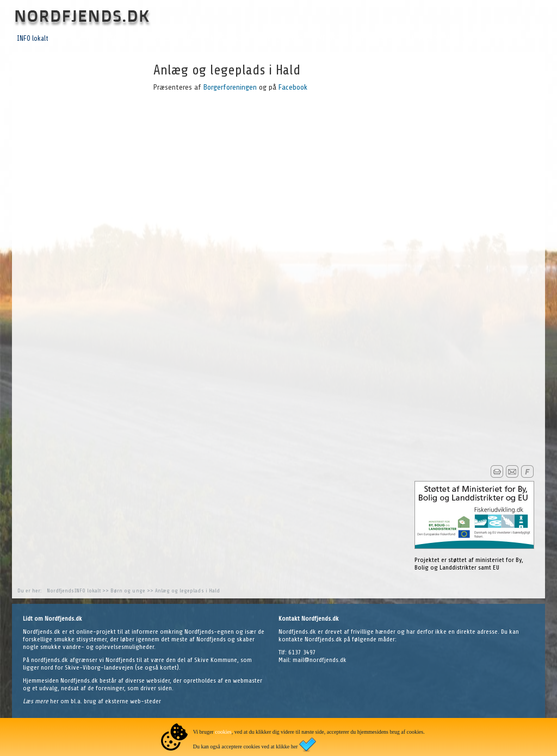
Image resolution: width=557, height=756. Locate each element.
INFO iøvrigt (121, 38)
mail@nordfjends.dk (320, 660)
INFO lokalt (33, 38)
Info (504, 38)
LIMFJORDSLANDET (339, 38)
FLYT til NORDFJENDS (216, 38)
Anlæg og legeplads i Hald (187, 591)
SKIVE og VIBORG (279, 38)
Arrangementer (467, 38)
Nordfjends (61, 591)
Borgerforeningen (229, 87)
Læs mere (36, 701)
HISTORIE (388, 38)
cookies (223, 732)
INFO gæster (76, 38)
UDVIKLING (163, 38)
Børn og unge (128, 591)
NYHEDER (424, 38)
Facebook (293, 87)
